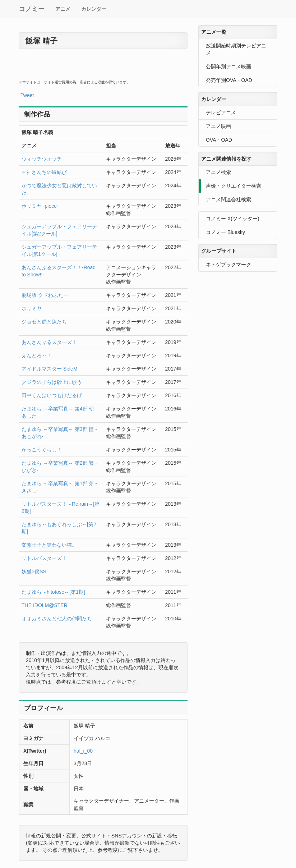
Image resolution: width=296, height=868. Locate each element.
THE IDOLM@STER (45, 605)
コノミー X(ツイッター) (233, 219)
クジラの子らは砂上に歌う (52, 382)
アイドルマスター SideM (50, 369)
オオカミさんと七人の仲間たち (57, 619)
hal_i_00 (83, 751)
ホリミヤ (32, 308)
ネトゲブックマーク (228, 265)
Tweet (27, 95)
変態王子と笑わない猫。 (49, 545)
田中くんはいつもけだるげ (52, 395)
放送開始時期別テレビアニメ (236, 49)
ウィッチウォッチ (42, 159)
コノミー (32, 9)
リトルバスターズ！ (44, 558)
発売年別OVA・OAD (229, 80)
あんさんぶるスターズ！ (49, 342)
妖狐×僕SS (34, 571)
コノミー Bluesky (225, 232)
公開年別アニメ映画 (228, 66)
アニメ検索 (218, 172)
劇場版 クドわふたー (45, 295)
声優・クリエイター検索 (233, 186)
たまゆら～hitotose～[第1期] (53, 592)
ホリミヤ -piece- (40, 206)
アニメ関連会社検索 (228, 199)
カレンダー (94, 9)
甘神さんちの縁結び (44, 172)
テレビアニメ (221, 112)
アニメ (63, 9)
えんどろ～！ (37, 355)
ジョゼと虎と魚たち (44, 322)
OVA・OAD (219, 140)
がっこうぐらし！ (42, 450)
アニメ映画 (218, 126)
